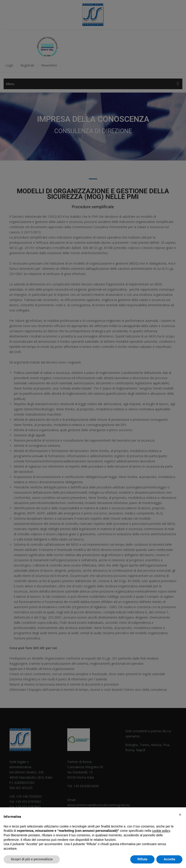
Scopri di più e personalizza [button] (32, 859)
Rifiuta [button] (143, 859)
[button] (180, 815)
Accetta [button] (169, 859)
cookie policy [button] (161, 831)
